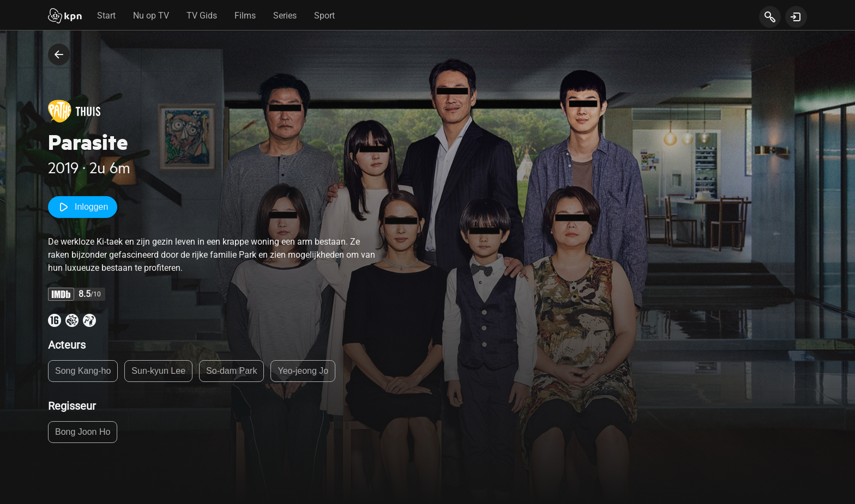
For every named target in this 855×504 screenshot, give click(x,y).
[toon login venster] (796, 17)
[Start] (65, 17)
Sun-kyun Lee (158, 371)
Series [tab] (285, 16)
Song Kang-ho (83, 371)
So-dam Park (231, 371)
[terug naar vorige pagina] (59, 54)
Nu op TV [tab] (151, 16)
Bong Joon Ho (83, 432)
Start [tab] (106, 16)
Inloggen (83, 207)
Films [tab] (245, 16)
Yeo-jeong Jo (303, 371)
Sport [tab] (324, 16)
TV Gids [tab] (202, 16)
